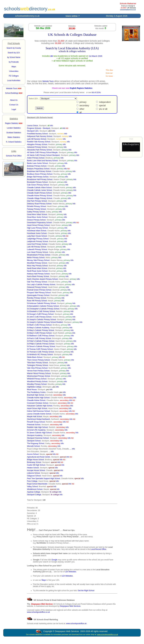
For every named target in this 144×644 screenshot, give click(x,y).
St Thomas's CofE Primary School (41, 352)
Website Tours (14, 88)
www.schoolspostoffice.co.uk (38, 612)
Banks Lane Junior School (37, 163)
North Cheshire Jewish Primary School (42, 279)
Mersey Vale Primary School (38, 260)
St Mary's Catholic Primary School (41, 330)
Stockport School (34, 441)
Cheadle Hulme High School (38, 398)
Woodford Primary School (37, 381)
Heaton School (33, 468)
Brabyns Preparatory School (38, 169)
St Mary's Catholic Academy (38, 328)
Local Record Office (98, 549)
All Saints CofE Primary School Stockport (43, 155)
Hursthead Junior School (37, 233)
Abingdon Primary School (37, 144)
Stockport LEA (33, 131)
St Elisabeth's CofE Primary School (41, 311)
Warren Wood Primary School (39, 373)
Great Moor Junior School (37, 217)
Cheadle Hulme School (36, 400)
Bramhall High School (36, 395)
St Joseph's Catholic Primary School (41, 320)
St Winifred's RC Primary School (40, 355)
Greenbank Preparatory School (39, 223)
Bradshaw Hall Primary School (39, 171)
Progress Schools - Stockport (39, 128)
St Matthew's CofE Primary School (41, 336)
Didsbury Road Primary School (39, 204)
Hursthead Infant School (37, 231)
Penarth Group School (36, 422)
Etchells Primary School (37, 206)
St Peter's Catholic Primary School (41, 341)
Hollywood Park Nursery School (40, 136)
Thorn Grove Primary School (38, 360)
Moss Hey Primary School (37, 266)
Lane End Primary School (37, 244)
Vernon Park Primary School (38, 371)
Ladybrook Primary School (38, 241)
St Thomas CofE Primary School (40, 349)
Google (54, 560)
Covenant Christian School (38, 403)
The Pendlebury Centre (36, 392)
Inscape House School (36, 470)
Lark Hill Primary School (37, 247)
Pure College (32, 481)
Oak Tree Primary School (37, 282)
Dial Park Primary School (37, 201)
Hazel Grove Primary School (38, 225)
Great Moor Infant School (37, 214)
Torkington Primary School (37, 365)
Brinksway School (34, 462)
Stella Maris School (35, 357)
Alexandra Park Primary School (40, 150)
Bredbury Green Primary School (40, 174)
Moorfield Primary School (37, 263)
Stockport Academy (35, 435)
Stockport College (34, 495)
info (51, 126)
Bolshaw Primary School (37, 166)
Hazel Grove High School (37, 408)
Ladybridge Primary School (38, 239)
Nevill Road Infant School (37, 268)
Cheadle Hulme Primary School (40, 196)
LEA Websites (71, 572)
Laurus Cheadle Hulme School (39, 414)
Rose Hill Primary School (37, 301)
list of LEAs (96, 92)
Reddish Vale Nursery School (39, 142)
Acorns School (33, 454)
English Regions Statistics (81, 88)
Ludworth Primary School (37, 249)
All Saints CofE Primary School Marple (42, 153)
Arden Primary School (36, 158)
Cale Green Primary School (38, 185)
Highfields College (34, 387)
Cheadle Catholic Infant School (39, 188)
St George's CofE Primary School (40, 314)
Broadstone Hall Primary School (40, 179)
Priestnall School (34, 425)
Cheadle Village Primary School (40, 198)
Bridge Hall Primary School (38, 177)
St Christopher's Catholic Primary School (43, 309)
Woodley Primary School (37, 384)
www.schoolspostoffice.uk (76, 623)
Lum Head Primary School (37, 252)
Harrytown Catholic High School (40, 406)
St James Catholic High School (39, 433)
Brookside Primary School (37, 182)
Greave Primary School (36, 220)
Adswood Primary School (37, 147)
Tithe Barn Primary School (37, 363)
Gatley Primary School (36, 212)
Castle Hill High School (36, 465)
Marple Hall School (35, 417)
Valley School (32, 487)
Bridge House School (35, 460)
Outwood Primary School (37, 287)
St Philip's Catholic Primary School (41, 344)
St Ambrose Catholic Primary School (41, 303)
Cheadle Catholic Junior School (40, 190)
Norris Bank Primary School (38, 276)
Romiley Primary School (37, 298)
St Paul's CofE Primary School (39, 338)
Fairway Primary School (37, 209)
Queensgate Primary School (38, 295)
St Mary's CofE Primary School (39, 333)
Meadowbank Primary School (39, 255)
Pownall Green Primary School (39, 290)
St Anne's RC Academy (36, 430)
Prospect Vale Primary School (39, 293)
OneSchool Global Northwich (39, 419)
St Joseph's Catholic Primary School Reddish (45, 322)
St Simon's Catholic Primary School (41, 346)
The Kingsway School (36, 443)
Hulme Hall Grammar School (38, 411)
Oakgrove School (34, 476)
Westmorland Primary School (39, 376)
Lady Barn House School (37, 236)
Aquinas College (34, 492)
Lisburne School (33, 473)
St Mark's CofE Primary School (39, 325)
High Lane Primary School (37, 228)
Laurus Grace (32, 126)
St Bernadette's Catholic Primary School (43, 306)
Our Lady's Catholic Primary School (41, 285)
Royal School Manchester (37, 484)
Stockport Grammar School (38, 438)
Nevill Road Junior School (37, 271)
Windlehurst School (35, 489)
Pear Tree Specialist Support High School (44, 478)
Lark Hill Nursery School (37, 139)
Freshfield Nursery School (37, 134)
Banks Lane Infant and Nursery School (42, 161)
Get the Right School (86, 591)
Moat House (32, 390)
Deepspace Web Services (70, 606)
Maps (44, 580)
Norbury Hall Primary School (38, 274)
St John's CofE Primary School (39, 317)
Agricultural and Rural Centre (39, 457)
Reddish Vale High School (37, 427)
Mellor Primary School (36, 258)
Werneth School (33, 446)
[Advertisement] (131, 89)
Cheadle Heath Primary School (39, 193)
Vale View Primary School (37, 368)
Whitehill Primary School (37, 379)
